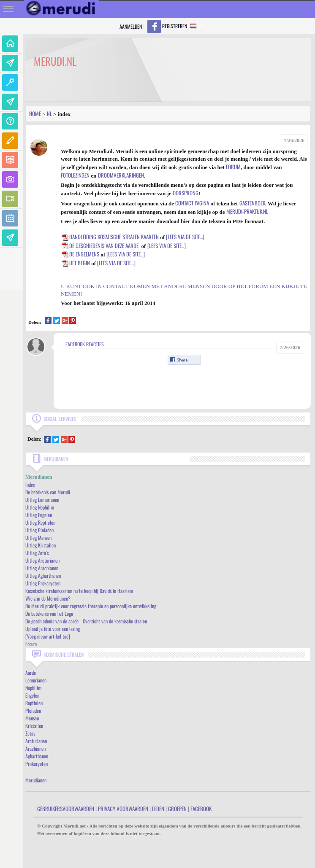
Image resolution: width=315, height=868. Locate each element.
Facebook (201, 809)
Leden (158, 809)
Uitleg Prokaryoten (43, 583)
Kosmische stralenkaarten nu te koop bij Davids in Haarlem (79, 591)
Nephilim (33, 688)
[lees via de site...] (185, 237)
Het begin (75, 263)
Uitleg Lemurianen (42, 500)
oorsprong (186, 193)
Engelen (32, 695)
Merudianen (36, 780)
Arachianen (35, 748)
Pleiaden (33, 710)
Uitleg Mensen (38, 538)
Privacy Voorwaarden (123, 809)
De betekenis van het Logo (49, 613)
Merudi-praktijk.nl (247, 211)
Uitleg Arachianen (42, 568)
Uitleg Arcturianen (42, 560)
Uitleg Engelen (39, 515)
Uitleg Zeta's (37, 553)
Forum (31, 644)
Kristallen (34, 726)
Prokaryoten (37, 764)
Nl (49, 113)
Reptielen (34, 703)
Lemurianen (36, 680)
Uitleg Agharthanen (43, 576)
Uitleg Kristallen (41, 545)
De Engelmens (80, 254)
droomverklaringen (121, 175)
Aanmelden (131, 26)
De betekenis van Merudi (48, 492)
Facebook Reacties (85, 344)
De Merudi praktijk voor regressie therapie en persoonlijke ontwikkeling (91, 606)
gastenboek (252, 203)
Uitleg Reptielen (40, 522)
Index (30, 484)
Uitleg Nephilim (40, 507)
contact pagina (192, 203)
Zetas (30, 733)
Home (35, 113)
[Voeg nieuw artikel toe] (48, 636)
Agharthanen (37, 756)
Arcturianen (36, 741)
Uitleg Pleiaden (39, 530)
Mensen (32, 718)
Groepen (177, 809)
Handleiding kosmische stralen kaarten (110, 237)
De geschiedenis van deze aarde (100, 245)
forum (233, 167)
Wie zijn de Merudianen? (48, 598)
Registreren (175, 26)
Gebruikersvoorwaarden (66, 809)
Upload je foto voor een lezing (53, 629)
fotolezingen (75, 175)
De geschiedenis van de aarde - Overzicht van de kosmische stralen (86, 621)
